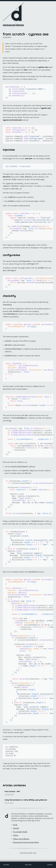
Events (50, 865)
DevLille (16, 831)
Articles (6, 865)
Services (28, 865)
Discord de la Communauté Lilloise (26, 845)
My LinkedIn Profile (20, 835)
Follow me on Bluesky (21, 842)
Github (16, 838)
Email (15, 828)
